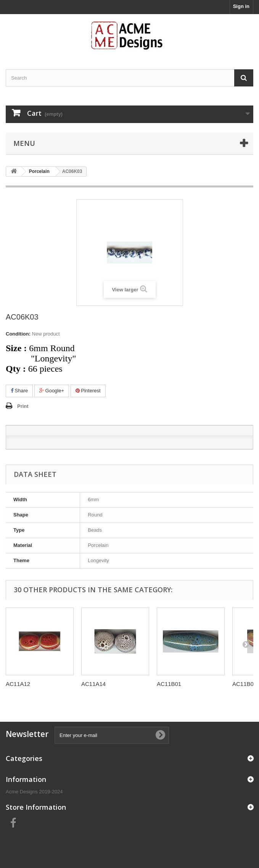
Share (19, 391)
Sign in (241, 6)
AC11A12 (18, 684)
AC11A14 (93, 684)
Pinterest (88, 391)
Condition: (18, 334)
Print (23, 406)
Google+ (52, 391)
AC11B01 (169, 684)
